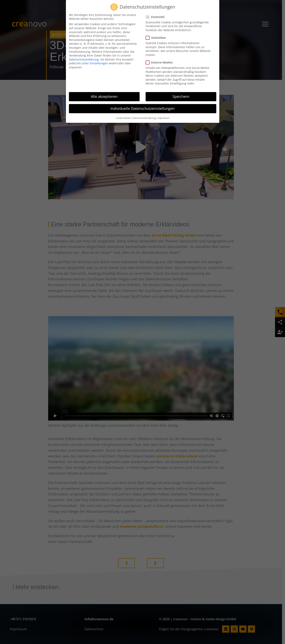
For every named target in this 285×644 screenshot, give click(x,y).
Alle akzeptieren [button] (104, 96)
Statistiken (157, 38)
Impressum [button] (164, 118)
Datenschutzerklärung (84, 59)
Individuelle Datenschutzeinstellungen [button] (142, 108)
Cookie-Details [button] (123, 118)
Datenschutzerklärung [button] (144, 118)
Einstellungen (99, 63)
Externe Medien (160, 62)
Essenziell (156, 17)
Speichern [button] (181, 96)
